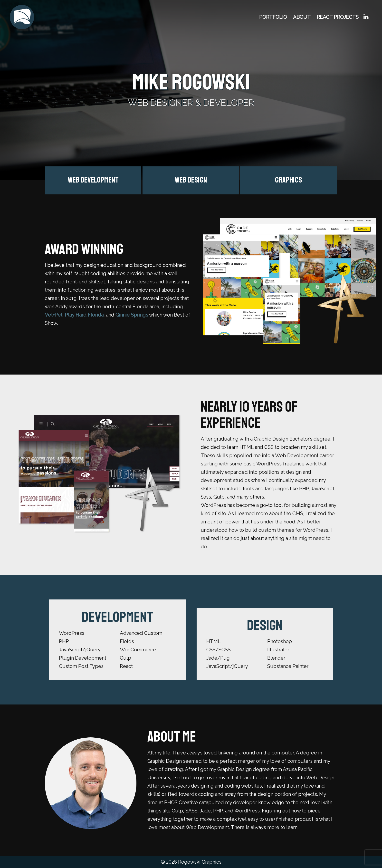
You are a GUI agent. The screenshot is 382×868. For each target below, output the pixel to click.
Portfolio (273, 17)
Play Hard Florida (84, 315)
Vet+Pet (54, 315)
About (302, 17)
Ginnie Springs (132, 315)
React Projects (338, 17)
